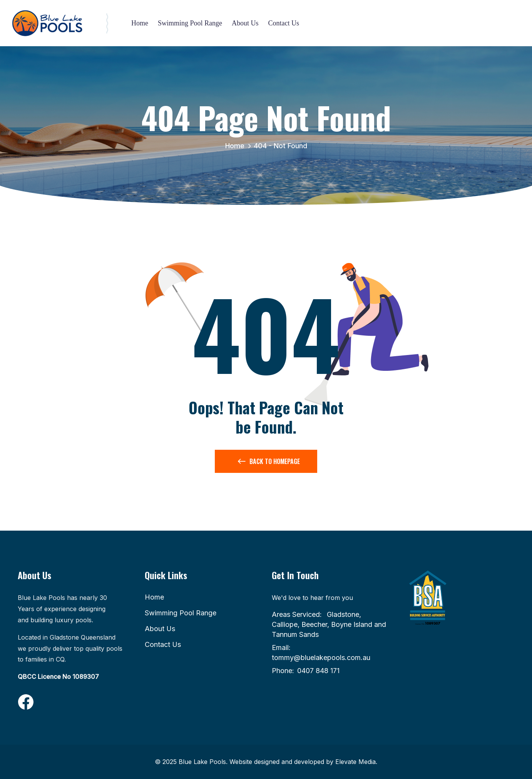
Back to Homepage (269, 463)
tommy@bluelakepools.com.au (321, 658)
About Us (245, 23)
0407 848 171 (318, 671)
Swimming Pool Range (190, 23)
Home (140, 23)
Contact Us (284, 23)
